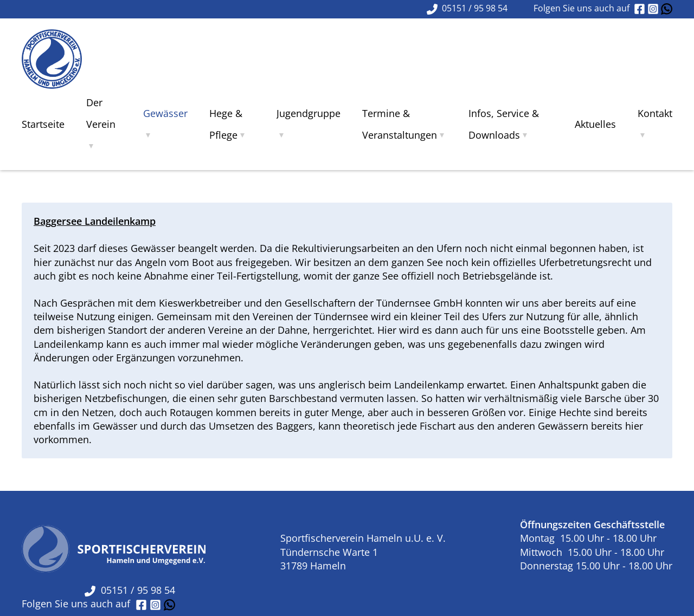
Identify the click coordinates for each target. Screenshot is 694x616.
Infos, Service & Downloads (504, 124)
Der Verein (101, 113)
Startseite (43, 124)
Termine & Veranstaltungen (400, 124)
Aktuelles (595, 124)
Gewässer (165, 113)
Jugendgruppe (309, 113)
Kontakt (655, 113)
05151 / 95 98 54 (130, 590)
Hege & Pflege (226, 124)
